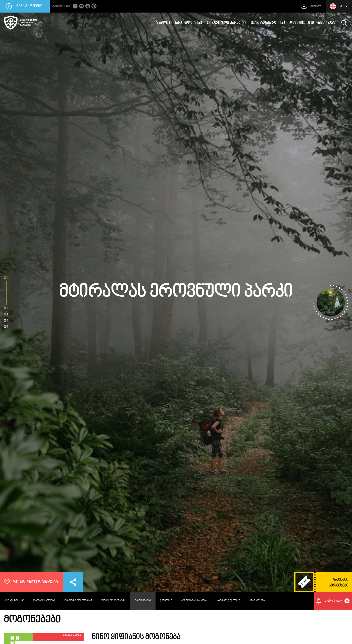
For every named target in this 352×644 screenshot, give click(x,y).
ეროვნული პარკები (226, 23)
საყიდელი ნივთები (228, 601)
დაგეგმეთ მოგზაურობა (313, 23)
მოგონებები (143, 601)
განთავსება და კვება (194, 601)
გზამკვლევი (257, 601)
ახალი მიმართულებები (179, 23)
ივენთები (166, 601)
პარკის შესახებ (14, 601)
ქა (336, 6)
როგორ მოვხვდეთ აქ (78, 601)
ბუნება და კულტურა (113, 601)
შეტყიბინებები (337, 601)
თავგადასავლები (268, 23)
